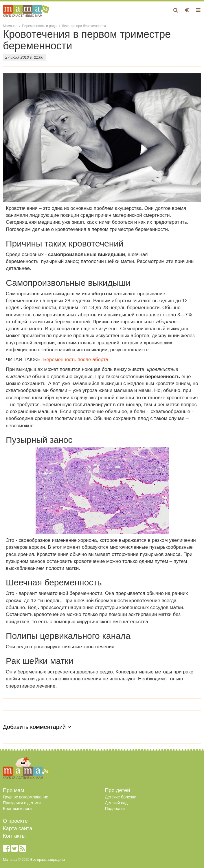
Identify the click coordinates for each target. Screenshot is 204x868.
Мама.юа (10, 26)
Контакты (14, 836)
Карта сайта (18, 828)
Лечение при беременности (84, 26)
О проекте (15, 821)
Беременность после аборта (76, 360)
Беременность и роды (39, 26)
